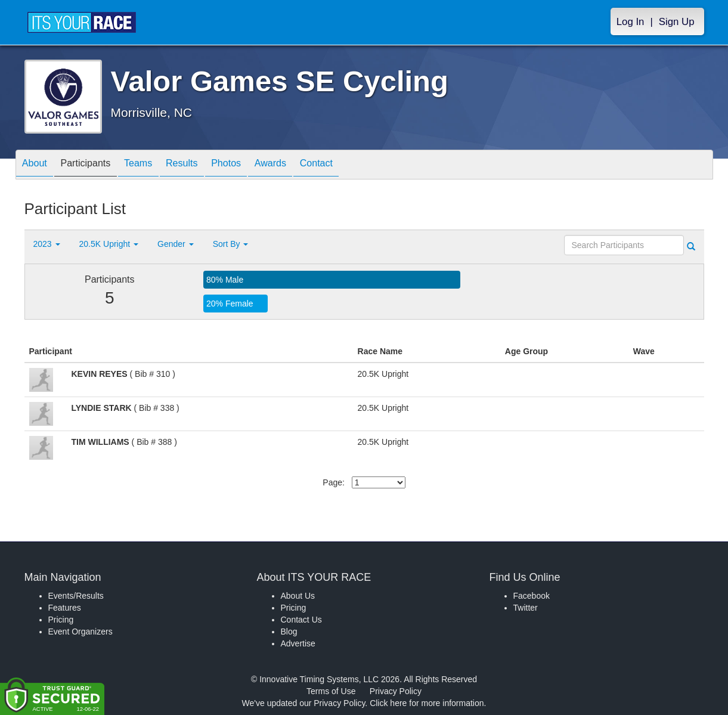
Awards (309, 165)
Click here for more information (427, 703)
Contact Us (301, 620)
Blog (289, 632)
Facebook (532, 596)
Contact (362, 165)
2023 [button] (47, 244)
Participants (96, 165)
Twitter (526, 608)
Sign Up (677, 22)
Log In (631, 22)
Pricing (61, 620)
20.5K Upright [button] (109, 244)
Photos (258, 165)
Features (65, 608)
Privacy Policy (396, 691)
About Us (298, 596)
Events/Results (76, 596)
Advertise (298, 643)
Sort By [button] (231, 244)
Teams (156, 165)
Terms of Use (331, 691)
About (38, 165)
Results (206, 165)
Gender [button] (176, 244)
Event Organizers (80, 632)
